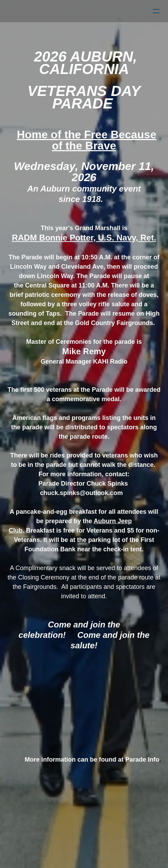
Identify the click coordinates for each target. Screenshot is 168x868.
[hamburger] (156, 11)
